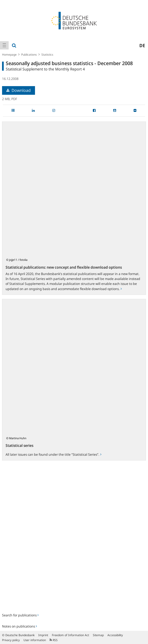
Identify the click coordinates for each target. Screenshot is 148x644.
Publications (29, 54)
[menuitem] (4, 45)
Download (19, 90)
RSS (54, 640)
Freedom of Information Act (71, 635)
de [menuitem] (142, 45)
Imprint (43, 635)
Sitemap (98, 635)
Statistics (47, 54)
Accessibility (115, 635)
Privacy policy (11, 640)
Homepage (9, 54)
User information (35, 640)
